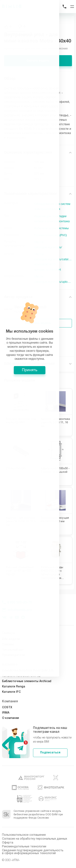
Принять (38, 464)
